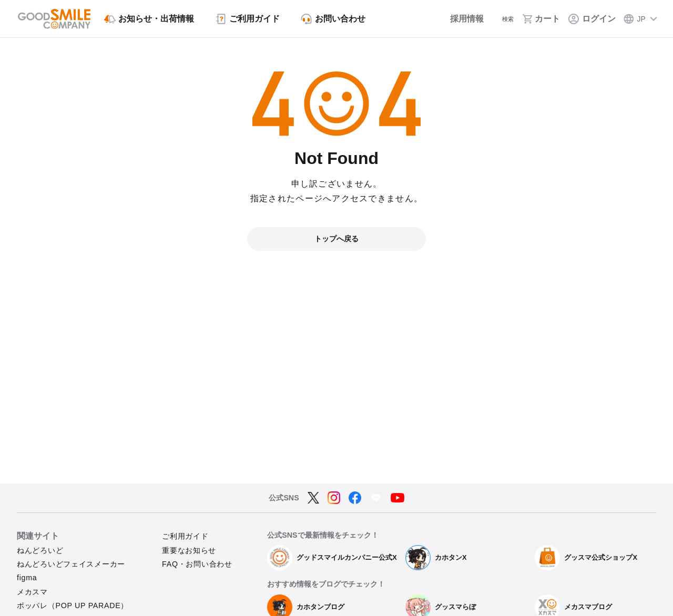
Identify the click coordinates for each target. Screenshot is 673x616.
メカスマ (32, 592)
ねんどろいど (40, 550)
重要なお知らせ (189, 550)
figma (27, 578)
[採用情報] (455, 19)
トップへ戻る (336, 239)
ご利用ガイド (185, 536)
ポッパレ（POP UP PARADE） (73, 605)
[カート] (542, 19)
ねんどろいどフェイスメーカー (71, 564)
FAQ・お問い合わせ (197, 564)
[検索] (501, 19)
